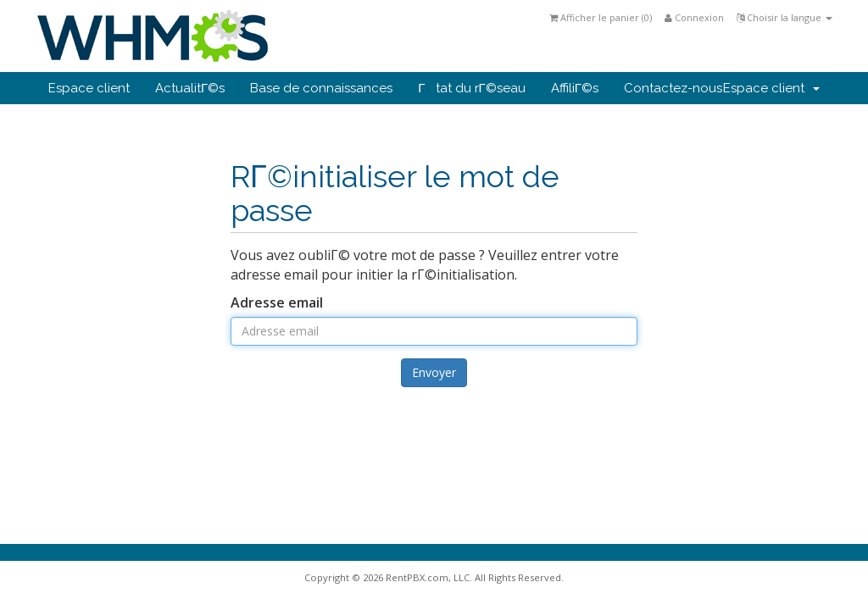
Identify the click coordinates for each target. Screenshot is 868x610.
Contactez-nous (673, 88)
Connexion (694, 17)
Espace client (89, 88)
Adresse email (277, 302)
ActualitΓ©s (190, 88)
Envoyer (434, 372)
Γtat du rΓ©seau (472, 88)
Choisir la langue (785, 17)
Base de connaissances (321, 88)
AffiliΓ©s (575, 88)
